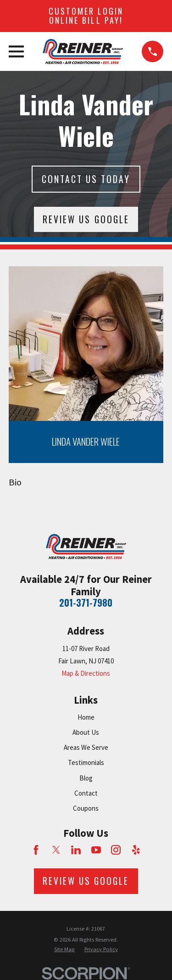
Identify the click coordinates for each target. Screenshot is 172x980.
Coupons (86, 808)
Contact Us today (86, 179)
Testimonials (86, 762)
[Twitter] (56, 850)
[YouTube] (96, 850)
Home (86, 717)
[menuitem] (64, 949)
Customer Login (86, 16)
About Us (86, 732)
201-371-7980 (86, 603)
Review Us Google (86, 219)
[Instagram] (116, 850)
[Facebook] (36, 850)
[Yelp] (136, 850)
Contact (86, 793)
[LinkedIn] (76, 850)
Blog (86, 778)
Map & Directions (86, 673)
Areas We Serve (86, 747)
